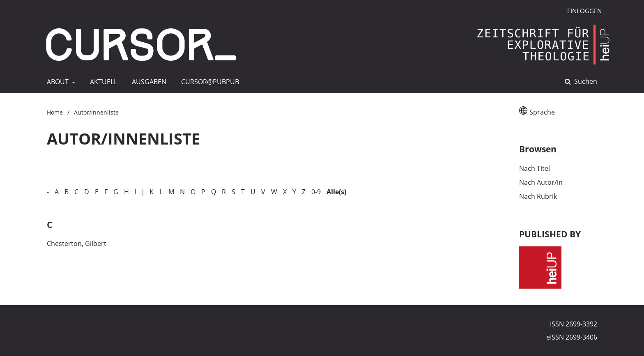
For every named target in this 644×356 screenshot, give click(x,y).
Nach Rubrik (538, 196)
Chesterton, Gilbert (77, 243)
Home (55, 112)
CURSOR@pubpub (208, 82)
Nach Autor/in (541, 182)
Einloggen (581, 11)
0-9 (316, 192)
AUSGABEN (147, 82)
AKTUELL (102, 82)
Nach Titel (535, 168)
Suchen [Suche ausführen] (585, 81)
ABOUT (57, 82)
